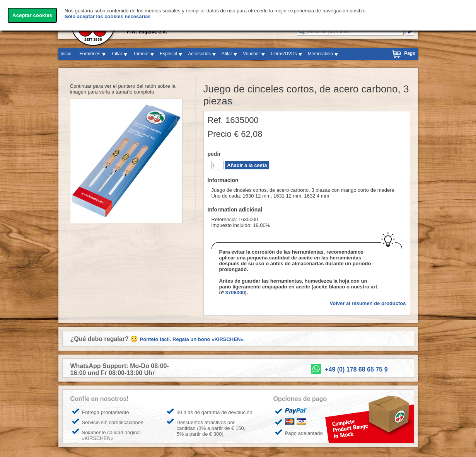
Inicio (66, 54)
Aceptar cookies (32, 15)
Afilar (227, 54)
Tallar (117, 54)
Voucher (251, 54)
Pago (410, 53)
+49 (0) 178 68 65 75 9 (356, 369)
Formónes (90, 54)
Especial (168, 54)
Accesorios (199, 54)
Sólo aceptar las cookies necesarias (108, 16)
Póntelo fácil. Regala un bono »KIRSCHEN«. (193, 339)
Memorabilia (320, 54)
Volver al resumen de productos (368, 303)
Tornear (141, 54)
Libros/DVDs (284, 54)
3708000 (235, 292)
